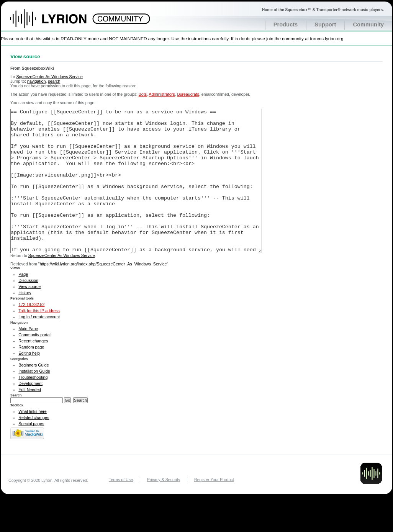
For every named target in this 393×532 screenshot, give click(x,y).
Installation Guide (34, 400)
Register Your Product (214, 508)
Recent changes (33, 370)
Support (325, 25)
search (54, 81)
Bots (143, 94)
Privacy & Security (164, 508)
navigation (37, 81)
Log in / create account (39, 345)
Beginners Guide (34, 394)
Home (56, 23)
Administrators (162, 94)
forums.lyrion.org (327, 38)
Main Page (28, 357)
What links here (32, 440)
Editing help (29, 382)
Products (286, 25)
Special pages (31, 452)
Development (30, 412)
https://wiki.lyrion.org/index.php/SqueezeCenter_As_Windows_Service (103, 293)
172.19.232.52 (31, 333)
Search (16, 424)
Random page (31, 376)
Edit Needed (30, 418)
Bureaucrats (188, 94)
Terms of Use (121, 508)
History (25, 321)
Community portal (34, 363)
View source (29, 315)
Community (368, 25)
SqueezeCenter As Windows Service (49, 77)
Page (23, 303)
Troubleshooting (33, 406)
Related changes (34, 446)
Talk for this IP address (39, 339)
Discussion (28, 309)
